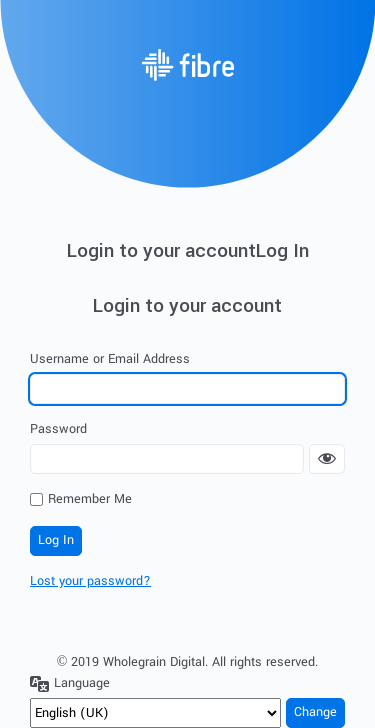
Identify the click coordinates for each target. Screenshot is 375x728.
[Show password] (327, 459)
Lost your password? (90, 581)
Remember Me (90, 499)
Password (58, 429)
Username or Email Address (110, 359)
